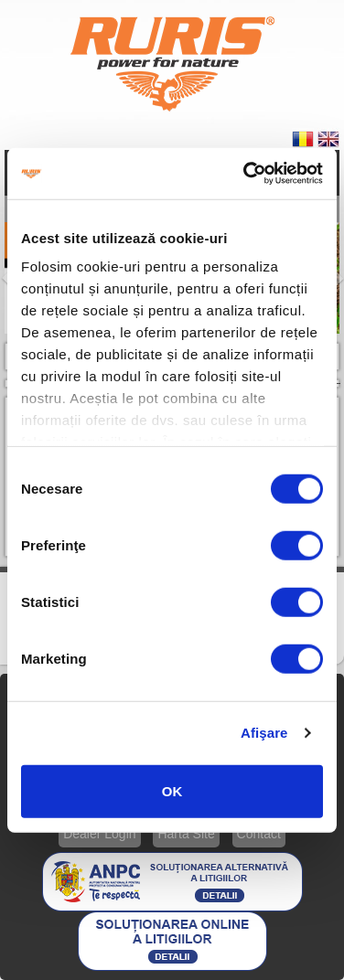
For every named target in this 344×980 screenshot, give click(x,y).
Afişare (264, 733)
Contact (259, 834)
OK (172, 790)
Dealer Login (99, 834)
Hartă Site (186, 834)
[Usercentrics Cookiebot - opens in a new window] (245, 174)
